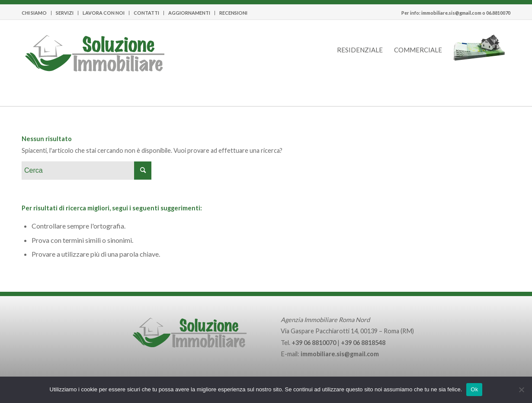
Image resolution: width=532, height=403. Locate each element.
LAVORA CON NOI (104, 13)
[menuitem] (37, 13)
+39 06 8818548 (363, 343)
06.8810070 (498, 13)
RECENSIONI (233, 13)
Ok (474, 389)
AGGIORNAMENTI (189, 13)
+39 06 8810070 (314, 343)
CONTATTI (146, 13)
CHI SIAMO (34, 13)
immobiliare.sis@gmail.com (451, 13)
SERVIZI (65, 13)
